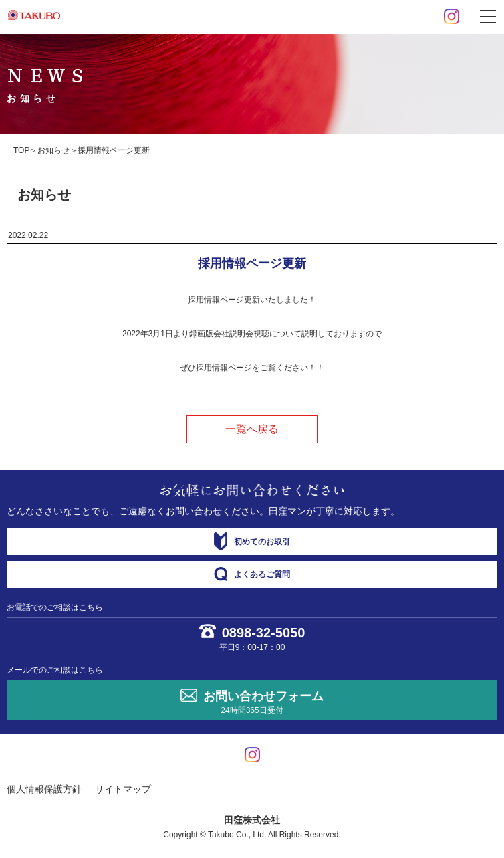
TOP (21, 150)
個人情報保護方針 (44, 789)
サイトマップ (123, 789)
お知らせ (53, 150)
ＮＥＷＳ (47, 84)
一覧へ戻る (252, 429)
